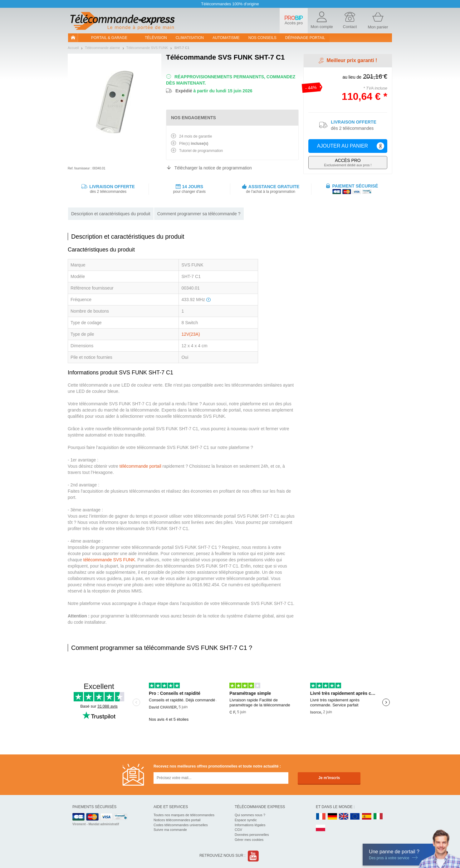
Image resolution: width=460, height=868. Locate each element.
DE (332, 817)
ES (367, 817)
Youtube (254, 856)
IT (378, 817)
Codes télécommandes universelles (181, 825)
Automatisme (226, 38)
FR (321, 817)
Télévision (156, 38)
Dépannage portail (305, 38)
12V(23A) (191, 334)
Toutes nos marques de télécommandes (184, 815)
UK (344, 817)
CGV (238, 830)
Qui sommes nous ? (250, 815)
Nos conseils (262, 38)
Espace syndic (246, 820)
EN (355, 817)
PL (321, 828)
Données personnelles (252, 835)
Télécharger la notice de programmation (213, 168)
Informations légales (250, 825)
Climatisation (190, 38)
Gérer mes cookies (249, 840)
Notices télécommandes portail (177, 820)
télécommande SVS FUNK (109, 560)
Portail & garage (109, 38)
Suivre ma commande (170, 830)
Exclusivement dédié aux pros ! (348, 162)
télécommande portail (140, 466)
